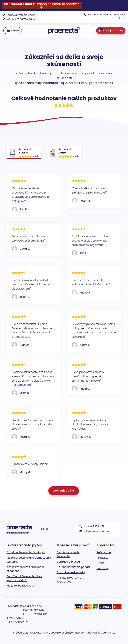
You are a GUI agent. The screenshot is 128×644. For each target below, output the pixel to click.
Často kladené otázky (71, 572)
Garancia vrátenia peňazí (21, 15)
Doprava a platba (68, 562)
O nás (100, 563)
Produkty (102, 558)
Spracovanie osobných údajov (64, 633)
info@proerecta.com (95, 531)
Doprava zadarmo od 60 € (22, 19)
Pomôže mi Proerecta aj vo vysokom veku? (24, 578)
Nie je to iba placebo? (21, 586)
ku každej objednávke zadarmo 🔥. (42, 5)
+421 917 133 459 (92, 526)
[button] (13, 31)
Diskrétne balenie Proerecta (68, 554)
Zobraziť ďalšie (64, 491)
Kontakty (102, 568)
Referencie (104, 552)
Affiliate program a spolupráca (69, 580)
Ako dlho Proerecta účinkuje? (26, 552)
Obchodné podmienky (101, 633)
